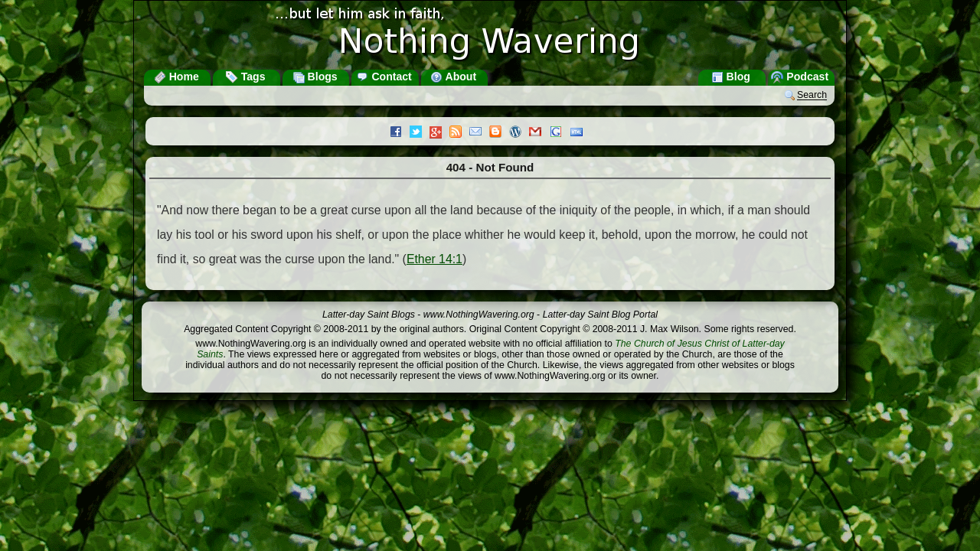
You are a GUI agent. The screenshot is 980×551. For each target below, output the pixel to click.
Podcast (800, 77)
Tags (246, 77)
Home (176, 77)
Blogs (315, 77)
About (453, 77)
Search (812, 96)
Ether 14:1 (434, 259)
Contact (384, 77)
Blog (731, 77)
